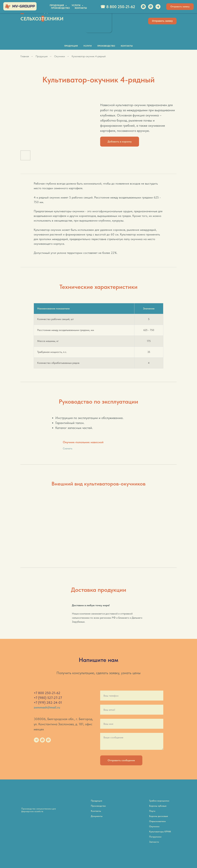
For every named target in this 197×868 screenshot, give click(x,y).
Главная (25, 56)
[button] (162, 21)
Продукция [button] (71, 46)
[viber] (48, 740)
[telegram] (36, 740)
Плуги (152, 811)
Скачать (68, 448)
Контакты (127, 46)
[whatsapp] (42, 740)
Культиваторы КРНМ (160, 832)
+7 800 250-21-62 (47, 693)
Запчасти (154, 842)
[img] (98, 20)
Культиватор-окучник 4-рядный (89, 56)
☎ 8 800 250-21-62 (143, 11)
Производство (106, 46)
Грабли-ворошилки (159, 801)
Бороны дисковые (159, 816)
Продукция (42, 56)
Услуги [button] (88, 46)
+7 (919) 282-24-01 (48, 703)
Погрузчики (155, 837)
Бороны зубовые (158, 806)
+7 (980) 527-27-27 (48, 698)
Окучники (60, 56)
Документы (97, 816)
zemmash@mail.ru (47, 707)
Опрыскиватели (157, 821)
